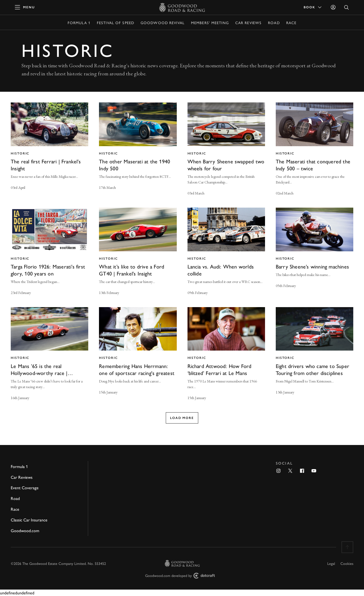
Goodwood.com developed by (182, 576)
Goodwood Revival (163, 23)
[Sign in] (333, 7)
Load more (182, 418)
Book (313, 7)
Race (291, 23)
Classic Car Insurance (29, 520)
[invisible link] (49, 150)
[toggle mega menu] (25, 7)
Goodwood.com (25, 530)
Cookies (347, 563)
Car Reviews (248, 23)
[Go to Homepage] (182, 7)
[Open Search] (347, 7)
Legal (331, 563)
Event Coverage (25, 488)
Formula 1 (79, 23)
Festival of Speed (115, 23)
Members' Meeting (210, 23)
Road (274, 23)
